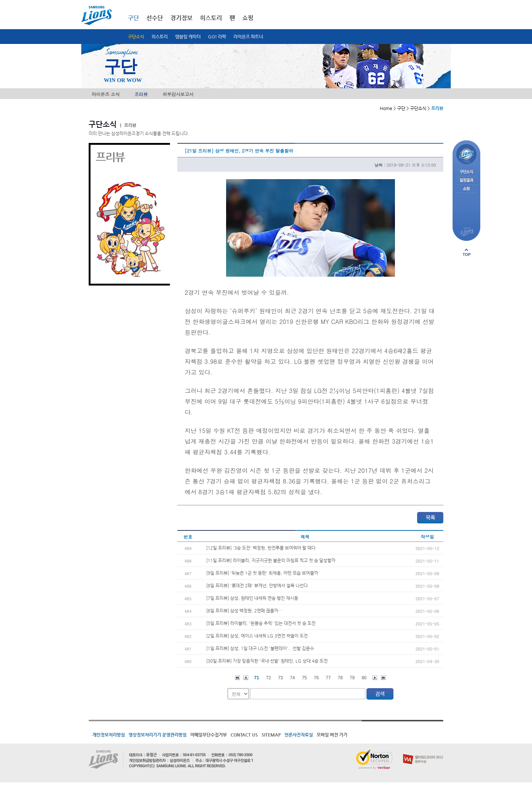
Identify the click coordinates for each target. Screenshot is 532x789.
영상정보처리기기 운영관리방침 (158, 735)
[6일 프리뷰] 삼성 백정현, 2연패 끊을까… (244, 611)
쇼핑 (248, 18)
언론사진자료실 (299, 735)
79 (352, 678)
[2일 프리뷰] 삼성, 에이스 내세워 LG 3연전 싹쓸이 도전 (257, 636)
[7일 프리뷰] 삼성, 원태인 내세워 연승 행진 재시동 (252, 598)
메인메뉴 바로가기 (0, 0)
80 (364, 678)
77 (328, 678)
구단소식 (136, 37)
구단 (133, 18)
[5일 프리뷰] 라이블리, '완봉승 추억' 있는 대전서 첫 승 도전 (261, 623)
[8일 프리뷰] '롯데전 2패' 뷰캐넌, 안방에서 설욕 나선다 (257, 585)
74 (292, 678)
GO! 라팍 (217, 37)
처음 (237, 678)
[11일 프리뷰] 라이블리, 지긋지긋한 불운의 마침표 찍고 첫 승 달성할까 (271, 560)
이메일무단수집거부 (209, 735)
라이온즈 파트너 (248, 37)
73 (280, 678)
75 (304, 678)
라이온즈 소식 (106, 94)
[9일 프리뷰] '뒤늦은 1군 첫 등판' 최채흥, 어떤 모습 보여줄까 (262, 573)
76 (316, 678)
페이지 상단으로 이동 (467, 252)
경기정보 (181, 18)
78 (340, 678)
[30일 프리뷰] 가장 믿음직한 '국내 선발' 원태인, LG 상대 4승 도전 (267, 661)
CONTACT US (244, 735)
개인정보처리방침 (109, 735)
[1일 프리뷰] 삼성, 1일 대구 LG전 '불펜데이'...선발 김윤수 (260, 648)
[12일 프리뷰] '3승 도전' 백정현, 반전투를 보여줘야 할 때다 (261, 548)
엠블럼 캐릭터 (188, 37)
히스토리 (160, 37)
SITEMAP (271, 735)
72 (268, 678)
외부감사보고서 (178, 94)
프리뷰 (141, 94)
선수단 (155, 18)
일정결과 (466, 180)
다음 (375, 678)
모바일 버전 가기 (332, 735)
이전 (246, 678)
